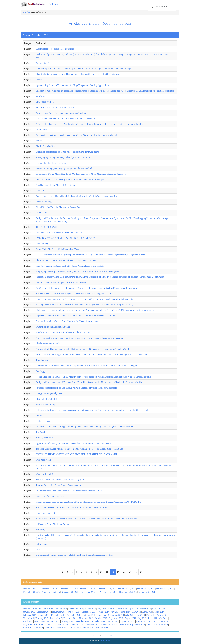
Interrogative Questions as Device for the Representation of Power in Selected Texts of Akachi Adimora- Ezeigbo (86, 366)
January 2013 (56, 618)
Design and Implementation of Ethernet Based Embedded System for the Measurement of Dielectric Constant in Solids (89, 382)
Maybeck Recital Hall (46, 474)
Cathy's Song (42, 544)
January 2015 (29, 612)
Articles (53, 4)
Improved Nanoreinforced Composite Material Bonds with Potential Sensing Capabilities (75, 316)
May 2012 (163, 618)
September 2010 (137, 625)
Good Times (41, 130)
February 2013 (42, 618)
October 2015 (61, 609)
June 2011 (164, 621)
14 (124, 572)
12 (113, 572)
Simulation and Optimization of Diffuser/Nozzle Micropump (63, 332)
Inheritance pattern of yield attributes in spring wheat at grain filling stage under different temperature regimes (85, 69)
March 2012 (40, 621)
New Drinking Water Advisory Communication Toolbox (61, 113)
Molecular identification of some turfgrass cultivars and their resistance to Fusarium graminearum (79, 338)
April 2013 (162, 615)
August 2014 (103, 612)
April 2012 (28, 621)
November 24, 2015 (147, 592)
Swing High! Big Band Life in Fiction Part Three (58, 249)
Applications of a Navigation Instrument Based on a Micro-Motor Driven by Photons (74, 443)
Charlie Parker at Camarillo (48, 343)
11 (107, 572)
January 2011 (77, 625)
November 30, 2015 (51, 592)
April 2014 (147, 612)
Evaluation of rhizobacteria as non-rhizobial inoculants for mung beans (67, 152)
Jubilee (39, 141)
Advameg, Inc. (106, 640)
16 (136, 572)
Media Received (43, 421)
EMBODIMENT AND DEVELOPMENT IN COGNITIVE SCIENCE (67, 238)
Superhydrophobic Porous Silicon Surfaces (55, 49)
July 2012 (142, 618)
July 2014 (115, 612)
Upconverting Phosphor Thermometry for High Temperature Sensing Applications (72, 85)
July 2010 (163, 625)
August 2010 (152, 625)
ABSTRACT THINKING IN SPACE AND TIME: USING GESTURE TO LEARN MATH (76, 454)
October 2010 (122, 625)
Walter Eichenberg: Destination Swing (53, 327)
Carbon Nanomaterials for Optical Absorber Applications (61, 282)
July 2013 (130, 615)
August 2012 (130, 618)
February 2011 (63, 625)
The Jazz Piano (43, 432)
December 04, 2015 (127, 589)
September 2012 (116, 618)
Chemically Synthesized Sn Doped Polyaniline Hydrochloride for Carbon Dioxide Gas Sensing (78, 74)
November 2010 (108, 625)
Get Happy (41, 371)
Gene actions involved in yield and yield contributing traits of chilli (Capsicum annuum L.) (76, 196)
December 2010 (92, 625)
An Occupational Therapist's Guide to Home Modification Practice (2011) (69, 491)
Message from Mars (45, 438)
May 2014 (136, 612)
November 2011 (98, 621)
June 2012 (152, 618)
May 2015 (123, 609)
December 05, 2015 (108, 589)
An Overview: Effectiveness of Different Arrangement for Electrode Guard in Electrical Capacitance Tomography (86, 288)
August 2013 (118, 615)
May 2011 (28, 625)
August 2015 (90, 609)
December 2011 (82, 621)
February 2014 (30, 615)
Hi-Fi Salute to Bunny (46, 404)
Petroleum (40, 96)
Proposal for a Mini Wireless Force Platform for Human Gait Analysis (67, 321)
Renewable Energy (44, 202)
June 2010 (28, 628)
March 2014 (159, 612)
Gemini (39, 415)
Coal (38, 549)
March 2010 (61, 628)
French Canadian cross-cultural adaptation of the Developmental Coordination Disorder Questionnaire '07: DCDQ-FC (88, 502)
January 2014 (44, 615)
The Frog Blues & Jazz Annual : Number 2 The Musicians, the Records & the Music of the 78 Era (79, 449)
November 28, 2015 (70, 592)
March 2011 (50, 625)
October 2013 (89, 615)
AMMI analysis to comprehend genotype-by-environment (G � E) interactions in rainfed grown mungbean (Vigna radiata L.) (92, 255)
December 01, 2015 (32, 592)
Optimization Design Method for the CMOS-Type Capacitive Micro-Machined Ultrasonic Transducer (81, 174)
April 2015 (134, 609)
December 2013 (58, 615)
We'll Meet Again (44, 460)
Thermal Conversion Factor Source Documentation (59, 485)
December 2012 (71, 618)
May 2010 (38, 628)
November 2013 (74, 615)
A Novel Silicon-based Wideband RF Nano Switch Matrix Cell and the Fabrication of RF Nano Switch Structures (86, 518)
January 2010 (88, 628)
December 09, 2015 (70, 589)
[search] (161, 7)
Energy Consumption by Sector (50, 393)
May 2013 (151, 615)
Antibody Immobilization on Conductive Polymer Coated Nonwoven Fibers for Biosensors (76, 388)
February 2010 (74, 628)
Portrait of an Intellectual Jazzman (51, 163)
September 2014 (89, 612)
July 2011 (153, 621)
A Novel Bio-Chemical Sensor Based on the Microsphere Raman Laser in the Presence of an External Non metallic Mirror (90, 124)
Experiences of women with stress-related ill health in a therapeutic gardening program (75, 555)
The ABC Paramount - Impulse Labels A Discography (60, 480)
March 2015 (145, 609)
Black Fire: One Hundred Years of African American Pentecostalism (66, 260)
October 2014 (74, 612)
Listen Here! (41, 213)
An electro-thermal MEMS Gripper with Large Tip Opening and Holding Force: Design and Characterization (84, 427)
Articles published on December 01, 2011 (100, 24)
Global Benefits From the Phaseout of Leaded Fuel (58, 207)
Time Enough (42, 360)
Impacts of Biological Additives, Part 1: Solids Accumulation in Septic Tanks (70, 266)
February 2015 (159, 609)
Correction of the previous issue (50, 496)
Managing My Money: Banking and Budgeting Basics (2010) (63, 157)
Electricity (40, 530)
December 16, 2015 (51, 589)
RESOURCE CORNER (46, 399)
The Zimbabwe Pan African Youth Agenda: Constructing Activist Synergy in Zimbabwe (75, 294)
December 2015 (30, 609)
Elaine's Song (42, 244)
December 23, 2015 (32, 589)
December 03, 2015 (146, 589)
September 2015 (76, 609)
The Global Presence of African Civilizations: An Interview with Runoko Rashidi (72, 507)
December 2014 (44, 612)
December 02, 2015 (165, 589)
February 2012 (53, 621)
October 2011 (113, 621)
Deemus (39, 80)
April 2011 (38, 625)
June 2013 (140, 615)
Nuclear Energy (43, 63)
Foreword (40, 191)
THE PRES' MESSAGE (47, 227)
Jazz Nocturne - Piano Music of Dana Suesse (56, 185)
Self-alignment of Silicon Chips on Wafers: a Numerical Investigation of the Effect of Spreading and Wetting (84, 305)
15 (130, 572)
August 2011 (142, 621)
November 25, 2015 (128, 592)
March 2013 (28, 618)
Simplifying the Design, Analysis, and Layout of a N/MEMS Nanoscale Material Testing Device (79, 271)
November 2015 (46, 609)
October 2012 (101, 618)
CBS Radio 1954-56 (45, 102)
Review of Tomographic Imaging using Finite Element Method (64, 168)
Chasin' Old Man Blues (46, 146)
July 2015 (102, 609)
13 (118, 572)
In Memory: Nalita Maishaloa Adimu (52, 524)
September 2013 (104, 615)
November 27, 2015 (89, 592)
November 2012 (86, 618)
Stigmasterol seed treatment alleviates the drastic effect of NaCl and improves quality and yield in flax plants (84, 299)
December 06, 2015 (89, 589)
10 (101, 572)
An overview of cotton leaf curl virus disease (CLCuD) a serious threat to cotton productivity (77, 135)
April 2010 (49, 628)
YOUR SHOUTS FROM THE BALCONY (55, 107)
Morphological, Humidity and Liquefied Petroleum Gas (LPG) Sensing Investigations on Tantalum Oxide (83, 349)
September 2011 (127, 621)
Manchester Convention (46, 513)
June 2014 (125, 612)
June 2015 (112, 609)
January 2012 (67, 621)
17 (141, 572)
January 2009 (102, 628)
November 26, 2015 (109, 592)
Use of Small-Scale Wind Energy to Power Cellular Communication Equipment (71, 179)
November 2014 (59, 612)
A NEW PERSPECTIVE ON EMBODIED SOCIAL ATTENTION (66, 118)
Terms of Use (115, 636)
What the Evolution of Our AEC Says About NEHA (59, 233)
